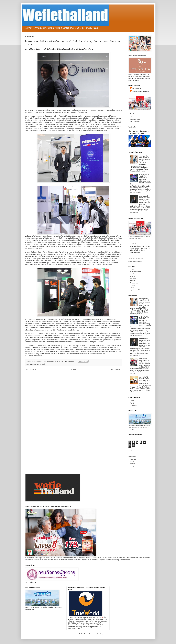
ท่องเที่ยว (133, 274)
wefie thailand (137, 88)
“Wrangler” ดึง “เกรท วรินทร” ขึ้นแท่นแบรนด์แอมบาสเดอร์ (145, 159)
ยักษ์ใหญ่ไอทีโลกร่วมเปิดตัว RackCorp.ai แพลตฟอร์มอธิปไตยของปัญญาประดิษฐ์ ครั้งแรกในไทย (140, 179)
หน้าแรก (73, 370)
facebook (133, 459)
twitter (132, 461)
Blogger (102, 634)
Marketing (133, 279)
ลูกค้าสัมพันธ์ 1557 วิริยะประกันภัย (140, 246)
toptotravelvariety (135, 119)
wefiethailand (134, 244)
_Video (132, 288)
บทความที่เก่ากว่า (116, 370)
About (132, 403)
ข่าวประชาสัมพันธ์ (40, 364)
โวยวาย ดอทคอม (135, 121)
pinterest (133, 464)
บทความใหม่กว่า (31, 370)
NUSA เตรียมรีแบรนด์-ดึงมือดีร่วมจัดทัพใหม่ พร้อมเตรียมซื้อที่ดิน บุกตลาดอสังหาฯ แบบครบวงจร (145, 200)
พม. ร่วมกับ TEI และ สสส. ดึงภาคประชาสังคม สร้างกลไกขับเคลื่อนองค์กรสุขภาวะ (145, 380)
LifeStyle (133, 285)
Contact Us (134, 405)
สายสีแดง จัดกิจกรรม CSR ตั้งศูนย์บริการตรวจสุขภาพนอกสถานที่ (145, 361)
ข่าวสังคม (133, 281)
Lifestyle (133, 276)
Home (132, 269)
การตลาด (32, 364)
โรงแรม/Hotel (134, 283)
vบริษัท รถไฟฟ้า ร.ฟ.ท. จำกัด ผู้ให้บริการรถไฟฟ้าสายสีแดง (140, 249)
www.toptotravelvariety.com (141, 91)
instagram (133, 466)
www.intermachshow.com (33, 356)
